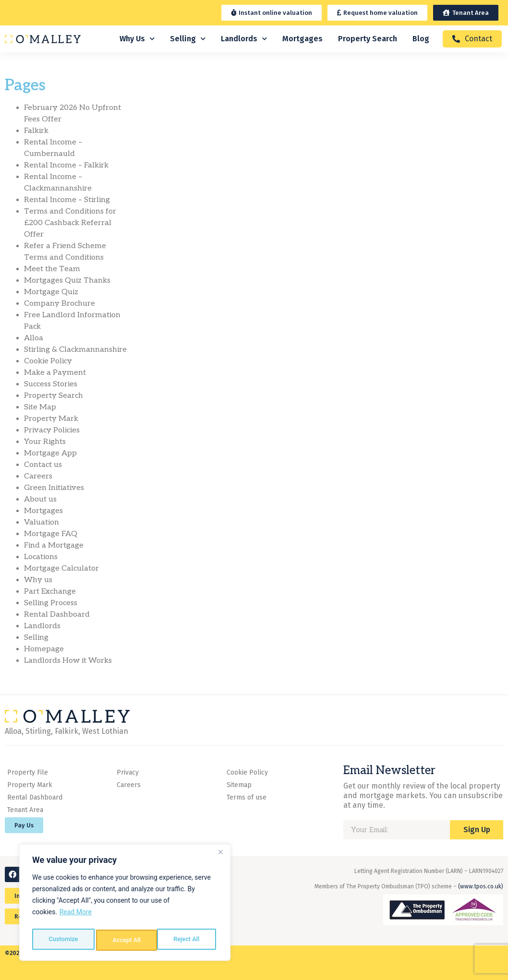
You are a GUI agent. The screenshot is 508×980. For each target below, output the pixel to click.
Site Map (40, 407)
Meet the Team (52, 269)
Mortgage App (50, 453)
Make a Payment (55, 373)
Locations (41, 557)
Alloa (34, 338)
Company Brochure (60, 304)
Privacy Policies (52, 430)
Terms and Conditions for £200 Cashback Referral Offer (70, 223)
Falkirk (36, 131)
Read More (76, 916)
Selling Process (51, 603)
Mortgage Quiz (51, 292)
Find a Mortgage (54, 545)
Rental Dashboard (57, 615)
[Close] (220, 857)
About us (40, 499)
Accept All (188, 940)
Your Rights (45, 442)
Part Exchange (50, 592)
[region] (125, 905)
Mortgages (302, 39)
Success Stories (51, 384)
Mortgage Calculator (61, 568)
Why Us (137, 39)
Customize (63, 940)
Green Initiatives (54, 488)
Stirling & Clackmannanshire (75, 350)
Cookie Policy (48, 361)
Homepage (44, 649)
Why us (38, 580)
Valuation (42, 522)
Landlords (244, 39)
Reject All (126, 940)
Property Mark (51, 419)
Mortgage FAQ (51, 534)
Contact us (43, 465)
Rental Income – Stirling (67, 200)
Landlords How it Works (68, 661)
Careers (38, 476)
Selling (188, 39)
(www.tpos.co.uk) (481, 886)
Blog (421, 39)
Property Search (368, 39)
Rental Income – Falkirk (66, 165)
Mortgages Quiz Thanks (67, 281)
